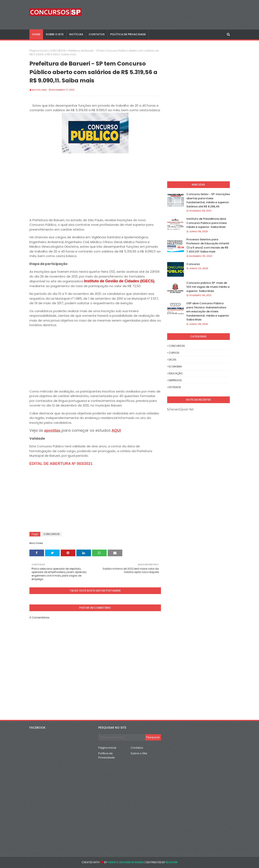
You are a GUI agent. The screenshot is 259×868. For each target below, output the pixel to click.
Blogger (172, 862)
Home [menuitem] (36, 34)
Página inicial (38, 51)
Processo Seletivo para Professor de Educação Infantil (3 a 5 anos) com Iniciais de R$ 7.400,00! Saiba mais (208, 246)
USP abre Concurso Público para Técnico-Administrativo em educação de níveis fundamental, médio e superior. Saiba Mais (208, 311)
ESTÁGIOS (175, 387)
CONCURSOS (58, 51)
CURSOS (174, 353)
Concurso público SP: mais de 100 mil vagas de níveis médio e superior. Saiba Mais (208, 287)
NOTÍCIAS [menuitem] (76, 34)
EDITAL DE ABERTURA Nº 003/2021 (61, 464)
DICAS (172, 360)
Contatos (137, 748)
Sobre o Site (139, 753)
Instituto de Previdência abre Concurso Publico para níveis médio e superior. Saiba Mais (207, 223)
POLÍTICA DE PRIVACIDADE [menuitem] (128, 34)
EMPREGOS (175, 380)
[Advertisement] (95, 184)
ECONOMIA (175, 367)
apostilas (53, 430)
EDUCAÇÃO (176, 373)
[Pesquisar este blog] (122, 737)
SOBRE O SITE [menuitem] (55, 34)
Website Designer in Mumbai (126, 862)
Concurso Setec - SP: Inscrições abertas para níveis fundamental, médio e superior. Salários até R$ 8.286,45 (208, 200)
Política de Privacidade (107, 755)
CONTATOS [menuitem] (97, 34)
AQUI (116, 430)
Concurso (193, 264)
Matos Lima (39, 90)
